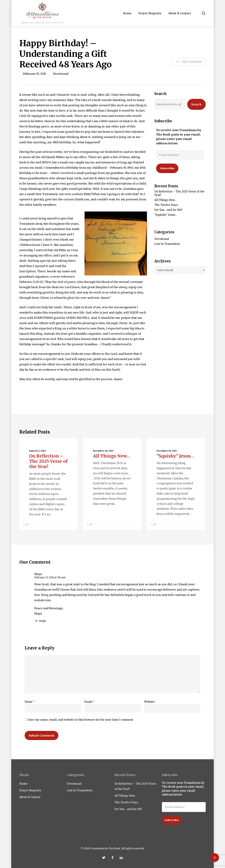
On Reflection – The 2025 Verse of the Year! (179, 193)
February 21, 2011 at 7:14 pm (50, 577)
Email (89, 702)
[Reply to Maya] (40, 621)
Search (196, 104)
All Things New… (165, 200)
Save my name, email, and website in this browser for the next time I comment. (81, 720)
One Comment (188, 62)
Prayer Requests (30, 790)
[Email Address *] (180, 155)
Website (149, 702)
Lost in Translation (167, 244)
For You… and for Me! (168, 210)
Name (30, 702)
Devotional (61, 74)
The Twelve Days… (167, 205)
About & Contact (30, 797)
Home (23, 784)
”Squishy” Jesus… (166, 215)
